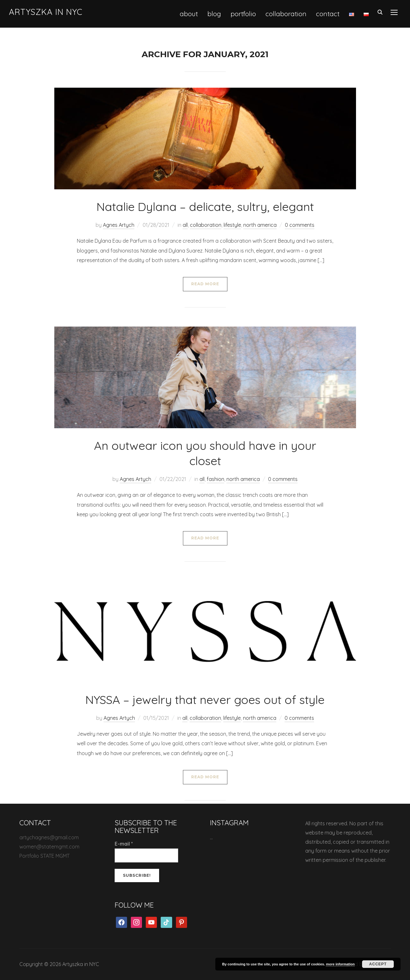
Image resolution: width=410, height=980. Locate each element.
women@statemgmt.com (49, 847)
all (185, 225)
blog (214, 14)
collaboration (286, 14)
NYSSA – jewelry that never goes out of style (205, 700)
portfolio (243, 14)
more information (340, 964)
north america (260, 225)
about (189, 14)
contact (328, 14)
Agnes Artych (119, 225)
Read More (205, 284)
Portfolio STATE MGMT (44, 856)
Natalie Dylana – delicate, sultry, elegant (205, 206)
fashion (215, 479)
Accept (378, 964)
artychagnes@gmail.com (49, 837)
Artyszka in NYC (46, 12)
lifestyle (232, 225)
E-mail (124, 844)
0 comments (300, 225)
